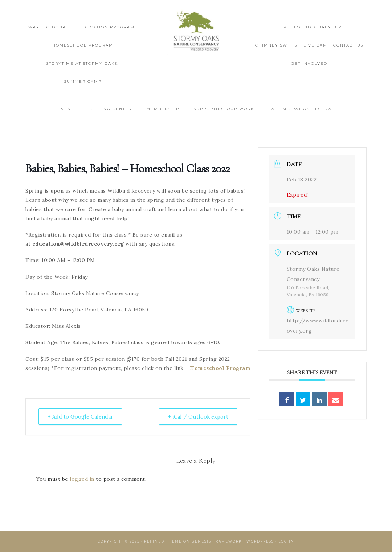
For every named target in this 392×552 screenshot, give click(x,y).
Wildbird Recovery (196, 32)
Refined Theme (163, 541)
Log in (286, 541)
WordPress (260, 541)
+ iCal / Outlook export (197, 417)
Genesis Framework (217, 541)
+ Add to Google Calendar (83, 417)
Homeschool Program (220, 368)
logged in (82, 479)
